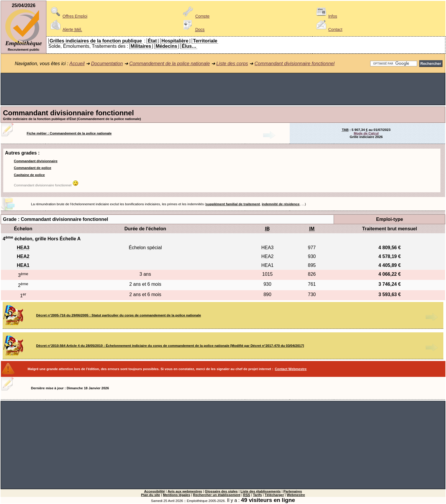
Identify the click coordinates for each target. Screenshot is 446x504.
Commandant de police (33, 168)
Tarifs (257, 495)
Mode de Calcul (366, 133)
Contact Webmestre (291, 369)
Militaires (141, 46)
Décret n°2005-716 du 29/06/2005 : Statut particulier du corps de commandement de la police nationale (119, 315)
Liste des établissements (260, 491)
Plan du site (151, 495)
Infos (326, 16)
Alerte (65, 29)
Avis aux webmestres (185, 491)
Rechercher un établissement (217, 495)
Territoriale (205, 41)
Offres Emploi (68, 16)
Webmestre (296, 495)
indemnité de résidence (281, 204)
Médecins (167, 46)
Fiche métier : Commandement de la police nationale (69, 133)
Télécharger (274, 495)
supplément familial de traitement (233, 204)
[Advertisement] (223, 89)
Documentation (107, 64)
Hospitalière (175, 41)
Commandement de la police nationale (169, 64)
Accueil (77, 64)
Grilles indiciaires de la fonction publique (96, 41)
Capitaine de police (29, 175)
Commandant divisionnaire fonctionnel (295, 64)
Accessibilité (154, 491)
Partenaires (293, 491)
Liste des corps (232, 64)
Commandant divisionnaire (36, 161)
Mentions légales (177, 495)
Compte (195, 16)
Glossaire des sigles (221, 491)
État (152, 41)
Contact (328, 29)
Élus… (189, 46)
